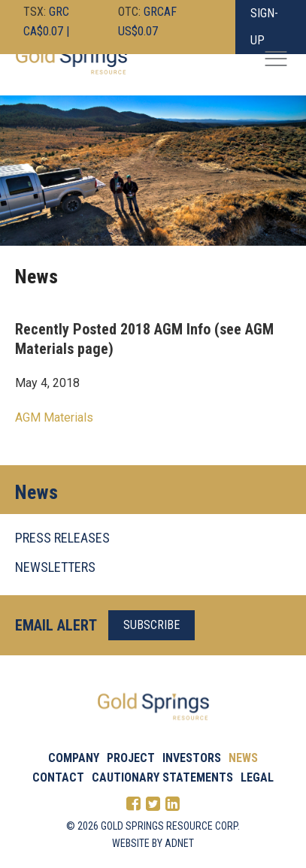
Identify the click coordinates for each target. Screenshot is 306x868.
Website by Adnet (153, 843)
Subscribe (151, 625)
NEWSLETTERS (55, 567)
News (243, 758)
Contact (58, 777)
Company (74, 758)
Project (131, 758)
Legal (257, 777)
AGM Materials (54, 417)
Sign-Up (264, 27)
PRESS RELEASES (62, 538)
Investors (192, 758)
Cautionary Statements (162, 777)
